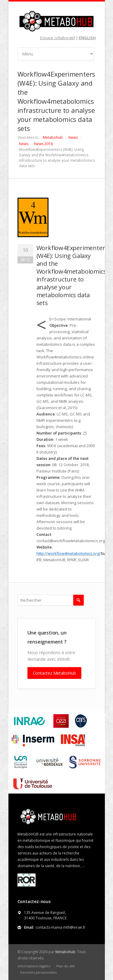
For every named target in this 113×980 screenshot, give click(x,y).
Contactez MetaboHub (54, 673)
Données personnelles (38, 972)
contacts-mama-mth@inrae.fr (61, 927)
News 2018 (43, 144)
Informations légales (34, 966)
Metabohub (53, 137)
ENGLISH (87, 38)
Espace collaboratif (58, 38)
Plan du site (66, 966)
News (73, 137)
